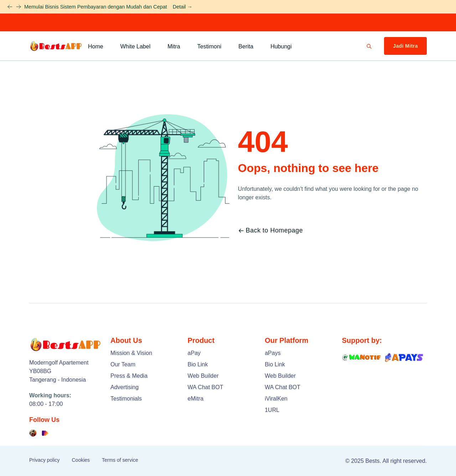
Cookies (81, 460)
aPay (194, 353)
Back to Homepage (271, 230)
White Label (136, 46)
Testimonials (126, 399)
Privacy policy (45, 460)
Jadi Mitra (405, 46)
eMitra (196, 399)
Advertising (125, 387)
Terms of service (120, 460)
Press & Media (129, 376)
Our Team (123, 364)
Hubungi (281, 46)
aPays (273, 353)
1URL (272, 410)
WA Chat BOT (206, 387)
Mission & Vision (131, 353)
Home (96, 46)
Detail (183, 7)
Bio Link (198, 364)
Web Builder (203, 376)
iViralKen (276, 399)
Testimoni (209, 46)
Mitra (174, 46)
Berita (246, 46)
